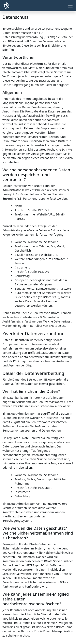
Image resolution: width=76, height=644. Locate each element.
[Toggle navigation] (70, 6)
